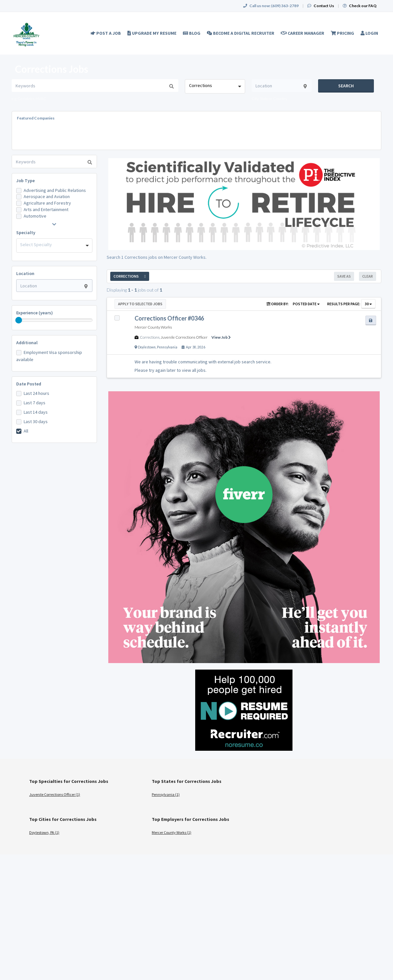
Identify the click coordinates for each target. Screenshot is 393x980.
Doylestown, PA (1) (44, 832)
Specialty (26, 232)
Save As (344, 276)
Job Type (25, 181)
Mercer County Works (153, 327)
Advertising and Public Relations (55, 190)
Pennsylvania (167, 347)
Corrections (150, 337)
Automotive (35, 216)
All (26, 431)
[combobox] (215, 86)
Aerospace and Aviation (47, 196)
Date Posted (29, 384)
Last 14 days (36, 412)
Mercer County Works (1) (172, 832)
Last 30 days (36, 421)
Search (346, 86)
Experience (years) (35, 313)
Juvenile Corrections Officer (184, 337)
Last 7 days (35, 403)
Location (25, 273)
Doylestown (147, 347)
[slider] (19, 320)
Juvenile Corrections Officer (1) (55, 794)
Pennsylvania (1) (166, 794)
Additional (27, 343)
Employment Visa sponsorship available (49, 356)
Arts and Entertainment (46, 209)
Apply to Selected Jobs (140, 304)
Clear (368, 276)
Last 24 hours (36, 393)
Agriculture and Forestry (47, 203)
